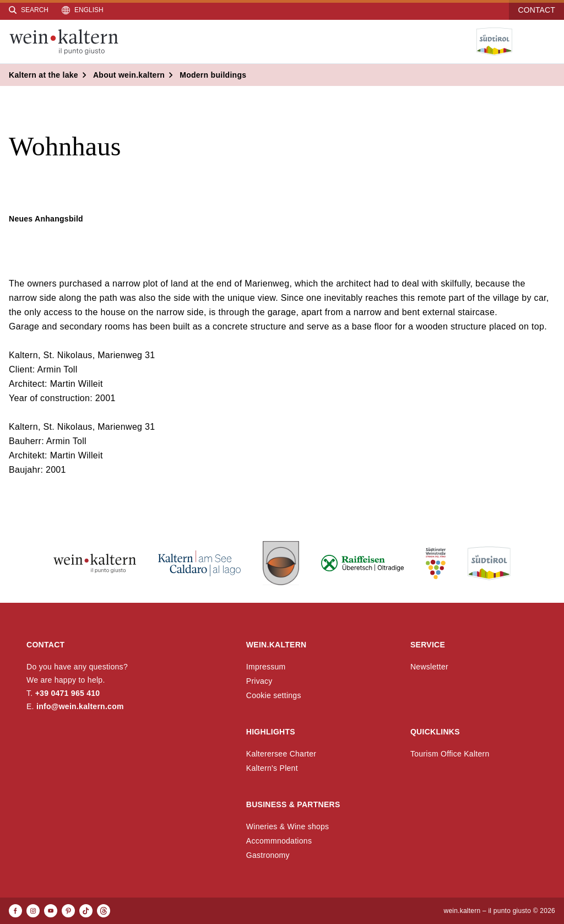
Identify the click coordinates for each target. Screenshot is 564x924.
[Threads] (104, 911)
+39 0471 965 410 (68, 693)
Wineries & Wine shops (288, 826)
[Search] (29, 10)
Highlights (271, 732)
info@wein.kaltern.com (80, 706)
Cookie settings (274, 695)
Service (428, 645)
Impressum (266, 667)
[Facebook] (15, 911)
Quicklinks (435, 732)
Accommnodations (279, 841)
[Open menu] (547, 42)
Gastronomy (268, 855)
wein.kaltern (276, 645)
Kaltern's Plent (272, 768)
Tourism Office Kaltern (450, 754)
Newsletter (429, 667)
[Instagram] (33, 911)
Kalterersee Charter (281, 754)
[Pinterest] (68, 911)
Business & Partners (293, 804)
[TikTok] (86, 911)
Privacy (259, 681)
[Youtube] (51, 911)
